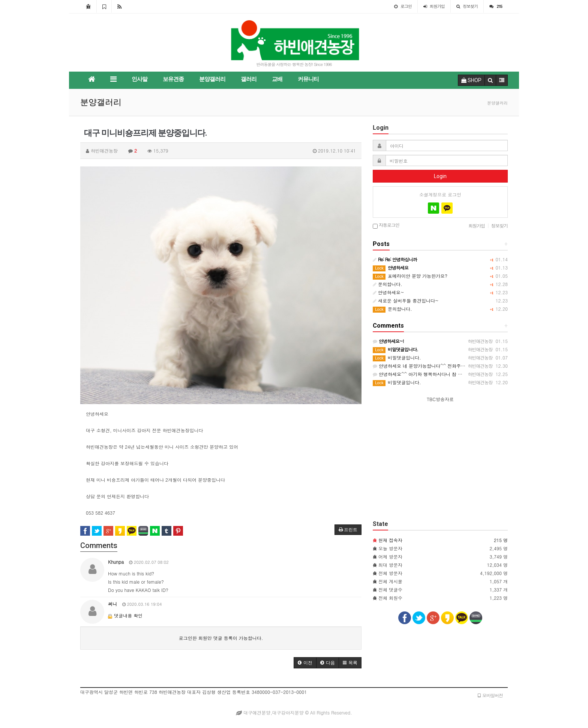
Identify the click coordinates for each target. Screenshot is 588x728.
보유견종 (173, 79)
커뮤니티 (308, 79)
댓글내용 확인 (128, 615)
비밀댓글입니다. (397, 357)
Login (440, 176)
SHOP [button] (471, 80)
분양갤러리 (212, 79)
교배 (277, 79)
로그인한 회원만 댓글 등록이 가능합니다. (221, 638)
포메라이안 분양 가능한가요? (410, 276)
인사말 (139, 79)
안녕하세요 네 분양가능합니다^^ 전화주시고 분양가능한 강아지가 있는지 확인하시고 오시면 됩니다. (478, 366)
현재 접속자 (390, 540)
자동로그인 (386, 225)
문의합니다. (388, 284)
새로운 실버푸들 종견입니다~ (406, 300)
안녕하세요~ (388, 292)
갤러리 (249, 79)
